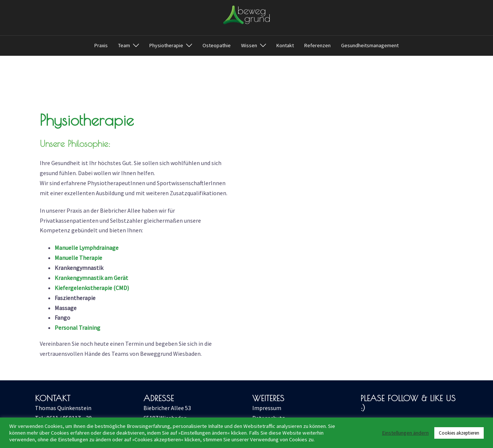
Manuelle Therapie (78, 258)
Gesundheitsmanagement (370, 45)
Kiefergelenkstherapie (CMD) (92, 288)
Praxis (101, 45)
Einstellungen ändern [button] (405, 433)
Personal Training (77, 328)
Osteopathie (217, 45)
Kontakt (285, 45)
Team (124, 45)
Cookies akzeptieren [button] (459, 433)
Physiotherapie (166, 45)
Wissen (249, 45)
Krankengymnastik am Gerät (91, 278)
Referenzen (317, 45)
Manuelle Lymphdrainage (87, 248)
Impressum (267, 408)
